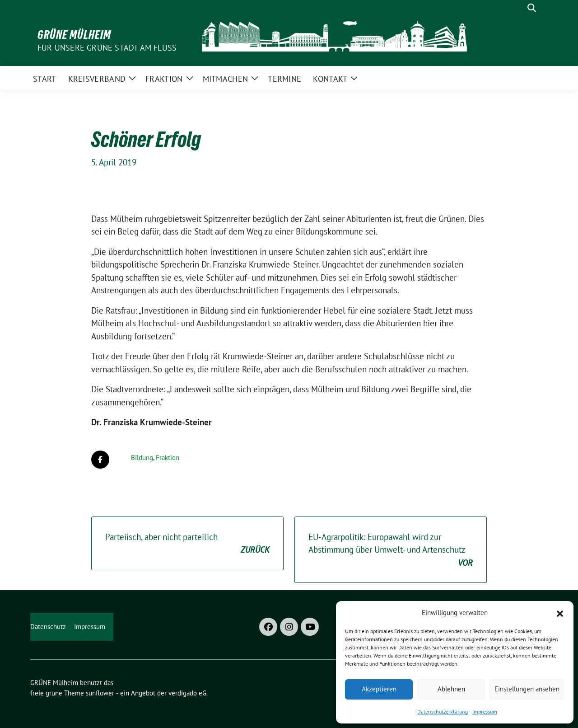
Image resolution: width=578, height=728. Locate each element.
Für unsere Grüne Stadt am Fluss (107, 48)
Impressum (485, 712)
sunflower (100, 693)
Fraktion (168, 458)
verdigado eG (187, 693)
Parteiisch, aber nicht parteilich (187, 544)
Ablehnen (451, 689)
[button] (560, 613)
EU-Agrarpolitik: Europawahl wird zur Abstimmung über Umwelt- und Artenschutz (391, 550)
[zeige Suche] (532, 8)
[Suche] (519, 8)
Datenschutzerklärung (443, 712)
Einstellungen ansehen (527, 689)
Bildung (142, 458)
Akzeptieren (379, 689)
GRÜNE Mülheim (74, 35)
